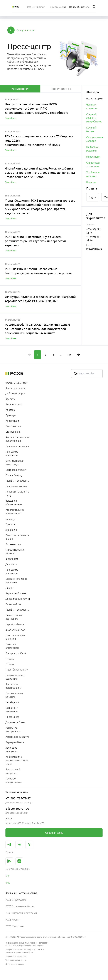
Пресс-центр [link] (12, 717)
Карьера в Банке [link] (15, 742)
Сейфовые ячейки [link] (16, 470)
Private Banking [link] (14, 475)
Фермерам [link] (12, 559)
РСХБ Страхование (16, 900)
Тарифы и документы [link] (17, 481)
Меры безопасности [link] (17, 670)
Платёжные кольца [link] (16, 486)
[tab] (20, 89)
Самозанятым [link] (13, 426)
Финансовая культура (15, 964)
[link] (54, 833)
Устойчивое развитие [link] (17, 737)
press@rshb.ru (94, 249)
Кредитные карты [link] (15, 388)
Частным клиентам (16, 383)
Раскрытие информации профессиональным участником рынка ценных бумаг (25, 951)
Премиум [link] (11, 415)
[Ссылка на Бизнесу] (54, 7)
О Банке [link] (10, 664)
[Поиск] (94, 7)
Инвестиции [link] (12, 421)
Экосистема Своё (15, 630)
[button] (26, 30)
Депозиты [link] (11, 564)
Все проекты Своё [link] (16, 653)
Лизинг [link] (9, 588)
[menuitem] (36, 7)
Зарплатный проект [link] (16, 593)
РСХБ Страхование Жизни (20, 906)
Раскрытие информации (16, 956)
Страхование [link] (13, 432)
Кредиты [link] (10, 399)
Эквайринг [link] (11, 530)
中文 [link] (8, 883)
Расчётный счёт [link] (14, 604)
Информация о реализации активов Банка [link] (17, 760)
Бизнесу (10, 519)
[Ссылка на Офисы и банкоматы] (79, 7)
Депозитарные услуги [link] (18, 599)
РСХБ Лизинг (13, 920)
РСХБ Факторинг (15, 926)
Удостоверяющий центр (16, 960)
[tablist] (20, 89)
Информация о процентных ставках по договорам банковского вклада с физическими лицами (27, 944)
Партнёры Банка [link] (15, 624)
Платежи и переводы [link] (17, 446)
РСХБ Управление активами (21, 913)
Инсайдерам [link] (12, 702)
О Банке (10, 659)
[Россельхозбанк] (16, 7)
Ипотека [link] (10, 410)
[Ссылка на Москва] (62, 7)
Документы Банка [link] (15, 722)
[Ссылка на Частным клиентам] (36, 7)
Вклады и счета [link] (14, 404)
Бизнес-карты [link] (13, 544)
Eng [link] (7, 876)
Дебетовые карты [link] (15, 394)
